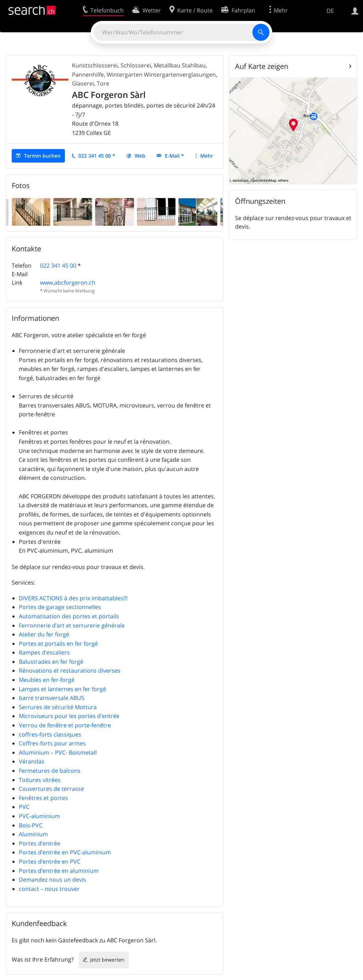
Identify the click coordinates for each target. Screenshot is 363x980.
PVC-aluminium (39, 816)
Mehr (207, 156)
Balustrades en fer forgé (64, 662)
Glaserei (83, 83)
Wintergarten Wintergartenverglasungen (161, 75)
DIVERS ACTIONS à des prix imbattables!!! (73, 598)
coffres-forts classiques (50, 734)
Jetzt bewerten (107, 960)
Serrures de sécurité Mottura (58, 707)
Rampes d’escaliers (44, 652)
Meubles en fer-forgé (47, 680)
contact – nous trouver (49, 889)
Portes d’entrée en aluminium (64, 871)
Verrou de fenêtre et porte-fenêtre (65, 725)
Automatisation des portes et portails (69, 616)
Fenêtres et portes (43, 798)
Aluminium (33, 834)
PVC (24, 807)
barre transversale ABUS (64, 698)
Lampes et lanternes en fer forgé (62, 689)
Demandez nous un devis (52, 880)
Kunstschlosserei (95, 65)
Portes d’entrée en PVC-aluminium (66, 852)
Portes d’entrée (40, 843)
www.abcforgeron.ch (68, 283)
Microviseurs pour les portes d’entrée (69, 716)
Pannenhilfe (88, 75)
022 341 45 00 (58, 265)
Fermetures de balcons (50, 771)
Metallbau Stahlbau (180, 65)
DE (330, 11)
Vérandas (32, 761)
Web (140, 156)
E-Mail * (174, 156)
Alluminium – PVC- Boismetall (58, 752)
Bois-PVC (31, 825)
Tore (103, 83)
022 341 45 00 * (97, 156)
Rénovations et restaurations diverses (70, 670)
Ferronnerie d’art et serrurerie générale (72, 625)
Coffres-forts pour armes (52, 743)
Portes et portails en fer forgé (58, 644)
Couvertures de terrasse (51, 789)
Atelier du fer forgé (44, 634)
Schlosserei (136, 65)
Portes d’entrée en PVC (50, 861)
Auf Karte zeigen (262, 66)
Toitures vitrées (40, 780)
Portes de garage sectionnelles (60, 607)
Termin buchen (42, 156)
